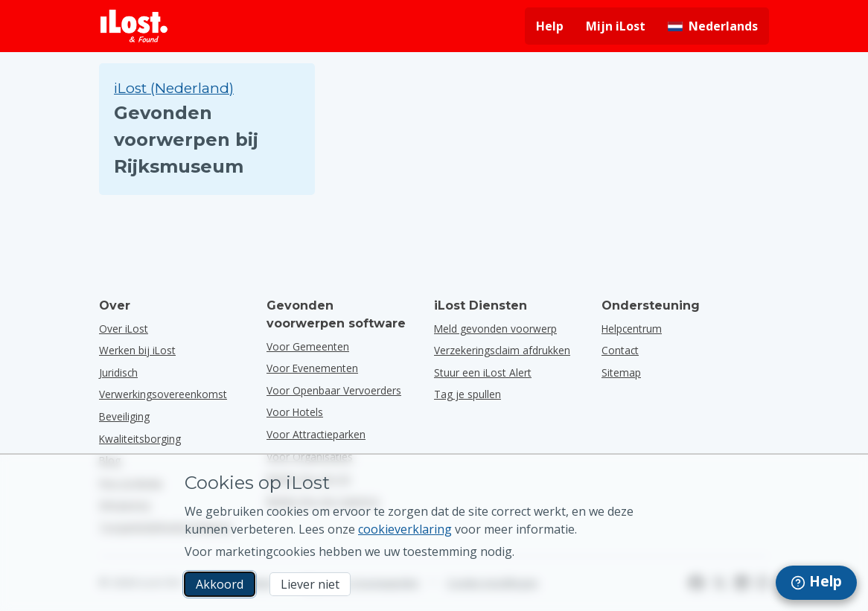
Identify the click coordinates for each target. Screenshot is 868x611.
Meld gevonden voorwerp (495, 329)
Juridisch (118, 372)
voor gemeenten (308, 346)
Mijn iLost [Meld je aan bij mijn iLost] (616, 26)
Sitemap (621, 372)
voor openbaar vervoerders (334, 390)
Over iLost (124, 329)
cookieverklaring (405, 529)
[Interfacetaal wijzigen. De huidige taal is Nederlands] (713, 26)
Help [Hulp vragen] (550, 26)
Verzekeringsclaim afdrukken (502, 350)
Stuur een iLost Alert (483, 372)
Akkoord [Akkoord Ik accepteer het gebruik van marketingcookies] (220, 584)
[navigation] (816, 583)
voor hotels (295, 412)
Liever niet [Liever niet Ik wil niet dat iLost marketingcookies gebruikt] (310, 584)
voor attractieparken (316, 434)
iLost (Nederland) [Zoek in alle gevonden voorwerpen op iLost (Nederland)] (174, 88)
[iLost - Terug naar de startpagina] (134, 26)
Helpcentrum (632, 329)
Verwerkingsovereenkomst (163, 394)
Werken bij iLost (137, 350)
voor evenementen (312, 368)
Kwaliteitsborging (140, 439)
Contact (620, 350)
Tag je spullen (467, 394)
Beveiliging (124, 416)
